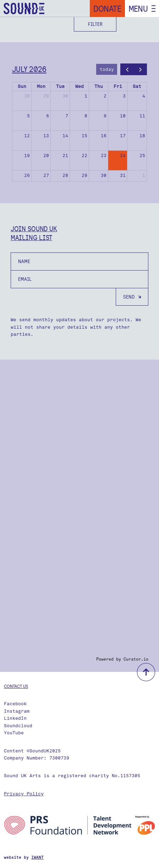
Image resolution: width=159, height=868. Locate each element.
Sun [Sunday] (22, 86)
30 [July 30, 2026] (104, 175)
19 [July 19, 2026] (27, 155)
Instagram (17, 711)
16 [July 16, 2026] (104, 136)
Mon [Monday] (41, 86)
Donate (107, 9)
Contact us (16, 686)
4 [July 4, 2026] (144, 96)
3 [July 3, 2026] (124, 96)
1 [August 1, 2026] (144, 175)
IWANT (37, 858)
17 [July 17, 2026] (123, 136)
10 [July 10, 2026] (123, 116)
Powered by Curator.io (122, 659)
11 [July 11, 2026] (142, 116)
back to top (146, 672)
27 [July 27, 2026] (46, 175)
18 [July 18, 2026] (142, 136)
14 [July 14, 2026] (65, 136)
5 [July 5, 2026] (28, 116)
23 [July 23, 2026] (104, 155)
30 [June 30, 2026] (65, 96)
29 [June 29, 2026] (46, 96)
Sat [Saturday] (137, 86)
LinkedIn (15, 718)
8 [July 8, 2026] (86, 116)
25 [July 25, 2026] (142, 155)
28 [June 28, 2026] (27, 96)
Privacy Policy (24, 794)
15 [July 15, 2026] (84, 136)
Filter (95, 24)
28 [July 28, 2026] (65, 175)
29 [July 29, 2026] (84, 175)
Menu (138, 9)
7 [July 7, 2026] (67, 116)
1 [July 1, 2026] (86, 96)
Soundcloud (18, 726)
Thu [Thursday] (99, 86)
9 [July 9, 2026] (105, 116)
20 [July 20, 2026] (46, 155)
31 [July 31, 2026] (123, 175)
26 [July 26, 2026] (27, 175)
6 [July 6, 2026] (48, 116)
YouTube (14, 733)
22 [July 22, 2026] (84, 155)
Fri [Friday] (118, 86)
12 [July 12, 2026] (27, 136)
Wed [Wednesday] (79, 86)
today (107, 69)
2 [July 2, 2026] (105, 96)
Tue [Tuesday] (60, 86)
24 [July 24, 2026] (123, 155)
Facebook (15, 704)
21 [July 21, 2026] (65, 155)
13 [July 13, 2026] (46, 136)
